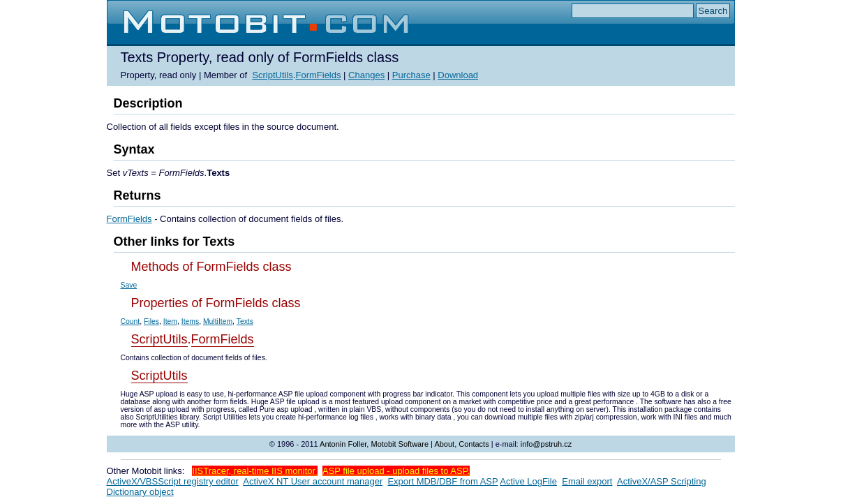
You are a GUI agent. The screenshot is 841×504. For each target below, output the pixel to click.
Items (190, 321)
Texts (245, 321)
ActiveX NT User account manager (313, 481)
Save (129, 285)
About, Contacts (461, 444)
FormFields (318, 75)
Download (458, 75)
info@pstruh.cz (546, 444)
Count (131, 321)
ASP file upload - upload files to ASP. (396, 471)
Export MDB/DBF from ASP (442, 481)
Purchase (411, 75)
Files (151, 321)
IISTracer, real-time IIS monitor (255, 471)
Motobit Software (400, 444)
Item (170, 321)
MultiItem (218, 321)
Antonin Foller (343, 444)
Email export (587, 481)
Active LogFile (528, 481)
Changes (366, 75)
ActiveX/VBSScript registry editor (173, 481)
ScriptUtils (273, 75)
